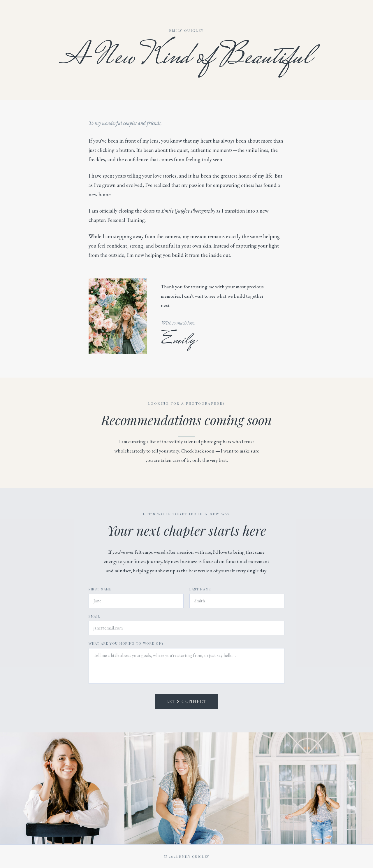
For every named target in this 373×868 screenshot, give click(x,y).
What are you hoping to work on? (126, 643)
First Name (100, 589)
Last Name (200, 589)
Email (94, 616)
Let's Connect (186, 701)
